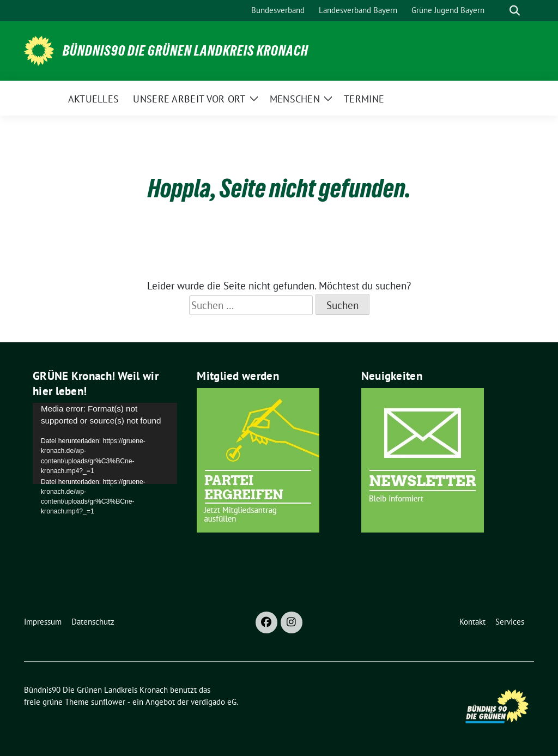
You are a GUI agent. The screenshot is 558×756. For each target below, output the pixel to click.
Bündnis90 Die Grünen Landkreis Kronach (186, 51)
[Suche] (499, 11)
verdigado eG (214, 702)
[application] (105, 443)
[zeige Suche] (515, 11)
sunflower (108, 702)
